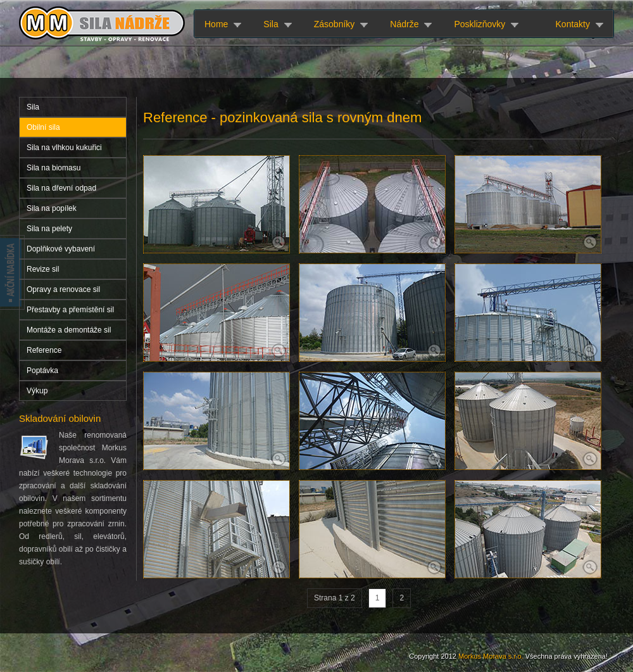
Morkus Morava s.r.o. (491, 656)
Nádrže (404, 24)
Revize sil (43, 269)
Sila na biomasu (53, 168)
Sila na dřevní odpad (61, 188)
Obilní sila (43, 127)
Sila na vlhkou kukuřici (64, 148)
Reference (44, 350)
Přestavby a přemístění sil (70, 310)
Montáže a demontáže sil (69, 330)
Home (216, 24)
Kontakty (573, 24)
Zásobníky (335, 24)
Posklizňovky (479, 24)
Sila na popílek (52, 208)
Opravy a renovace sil (63, 289)
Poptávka (42, 371)
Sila (271, 24)
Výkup (37, 391)
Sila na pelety (49, 229)
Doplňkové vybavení (61, 249)
